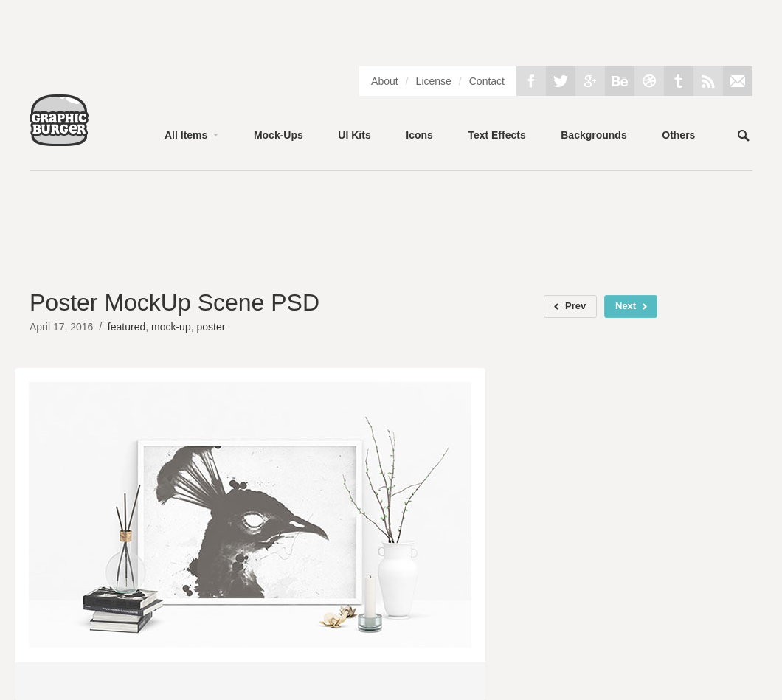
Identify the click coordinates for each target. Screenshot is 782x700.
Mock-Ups (278, 135)
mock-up (171, 327)
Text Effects (496, 135)
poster (211, 327)
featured (127, 327)
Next (626, 306)
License (434, 81)
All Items (186, 135)
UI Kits (354, 135)
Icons (419, 135)
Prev (575, 306)
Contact (487, 81)
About (385, 81)
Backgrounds (594, 135)
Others (678, 135)
